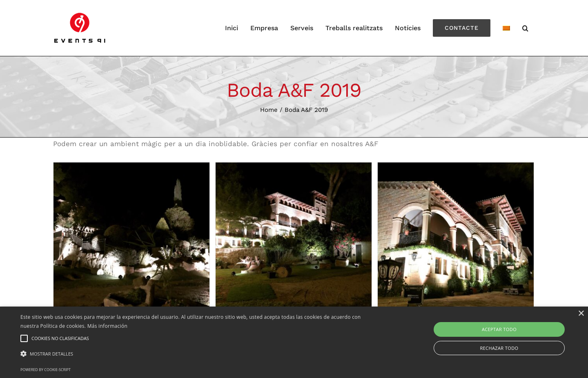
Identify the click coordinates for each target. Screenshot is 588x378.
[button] (198, 354)
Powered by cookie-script (46, 370)
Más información (107, 326)
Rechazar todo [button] (499, 348)
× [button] (581, 314)
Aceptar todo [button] (499, 329)
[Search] (526, 28)
